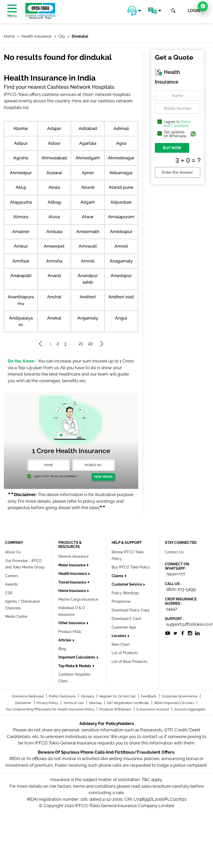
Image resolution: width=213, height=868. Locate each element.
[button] (134, 11)
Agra (121, 143)
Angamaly (88, 318)
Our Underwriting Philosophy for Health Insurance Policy (50, 709)
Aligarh (88, 202)
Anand (54, 276)
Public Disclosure (63, 696)
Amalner (21, 232)
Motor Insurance (72, 565)
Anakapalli (21, 276)
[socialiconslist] (168, 633)
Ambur (21, 246)
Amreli (121, 246)
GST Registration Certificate (128, 703)
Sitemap (96, 703)
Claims (118, 576)
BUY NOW (172, 148)
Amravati (88, 246)
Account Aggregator (190, 709)
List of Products (125, 653)
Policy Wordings (125, 593)
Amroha (54, 261)
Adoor (54, 143)
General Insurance (73, 556)
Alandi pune (121, 187)
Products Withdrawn (116, 709)
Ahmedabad (54, 158)
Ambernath (88, 232)
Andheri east (121, 297)
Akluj (21, 187)
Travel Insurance (73, 582)
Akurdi (88, 187)
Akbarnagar (121, 173)
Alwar (88, 217)
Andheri (88, 297)
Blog (62, 649)
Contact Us (174, 552)
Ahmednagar (121, 158)
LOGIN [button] (194, 11)
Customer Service (127, 584)
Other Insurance (72, 623)
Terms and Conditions (177, 124)
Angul (121, 318)
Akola (54, 187)
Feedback (149, 696)
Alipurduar (121, 202)
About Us (13, 552)
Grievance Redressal (28, 696)
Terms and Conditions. (63, 476)
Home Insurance (72, 591)
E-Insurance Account (153, 709)
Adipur (21, 143)
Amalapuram (121, 217)
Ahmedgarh (88, 158)
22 (90, 343)
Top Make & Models (75, 666)
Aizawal (54, 173)
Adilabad (88, 128)
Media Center (16, 617)
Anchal (54, 297)
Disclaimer (24, 703)
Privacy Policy (48, 703)
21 (81, 343)
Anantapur (121, 276)
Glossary (88, 696)
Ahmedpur (21, 173)
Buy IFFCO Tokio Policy (131, 567)
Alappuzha (21, 202)
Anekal (54, 318)
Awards (11, 584)
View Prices (103, 477)
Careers (12, 576)
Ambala (54, 232)
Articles (65, 640)
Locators (119, 636)
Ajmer (88, 173)
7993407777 (176, 574)
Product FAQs (70, 632)
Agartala (88, 143)
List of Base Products (129, 662)
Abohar (21, 128)
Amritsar (21, 261)
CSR (9, 593)
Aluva (54, 217)
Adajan (54, 128)
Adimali (121, 128)
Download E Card (126, 619)
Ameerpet (54, 246)
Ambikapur (121, 232)
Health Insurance (73, 574)
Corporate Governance (180, 696)
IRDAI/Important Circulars (174, 703)
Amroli (88, 261)
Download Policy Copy (131, 610)
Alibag (54, 202)
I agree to (177, 124)
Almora (21, 217)
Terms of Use (74, 703)
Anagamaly (121, 261)
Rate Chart (121, 644)
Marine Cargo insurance (78, 599)
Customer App (124, 627)
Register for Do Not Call (118, 696)
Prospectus (121, 601)
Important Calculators (77, 657)
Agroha (21, 158)
